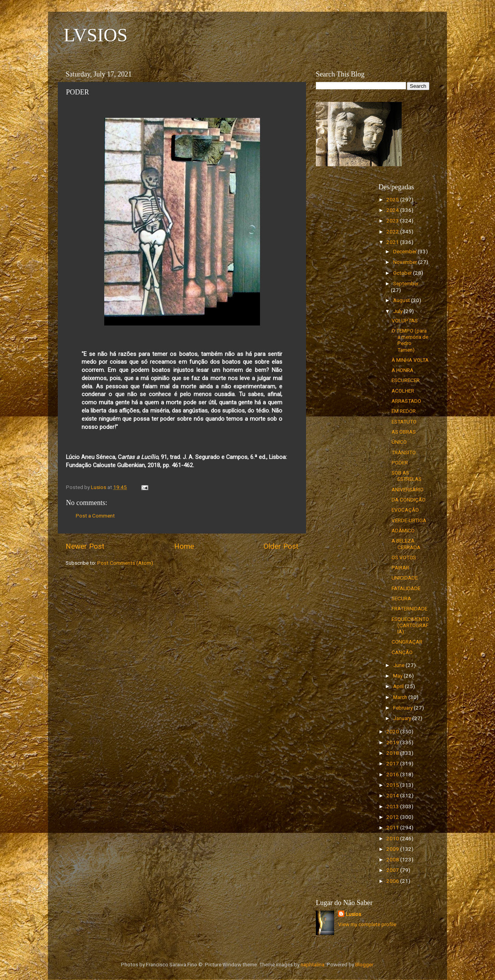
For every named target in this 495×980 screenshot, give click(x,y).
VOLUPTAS (405, 320)
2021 (393, 242)
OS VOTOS (404, 557)
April (399, 686)
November (406, 262)
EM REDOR (404, 411)
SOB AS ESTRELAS (407, 476)
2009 (393, 849)
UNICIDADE (405, 578)
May (398, 676)
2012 (393, 817)
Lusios (353, 914)
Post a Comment (95, 516)
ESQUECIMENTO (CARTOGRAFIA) (410, 625)
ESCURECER (406, 380)
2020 (393, 731)
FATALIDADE (406, 588)
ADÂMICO (403, 530)
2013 (393, 806)
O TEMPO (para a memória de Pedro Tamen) (410, 340)
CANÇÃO (402, 652)
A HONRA (402, 370)
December (405, 251)
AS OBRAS (404, 432)
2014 (393, 795)
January (403, 718)
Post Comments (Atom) (125, 563)
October (403, 273)
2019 (393, 742)
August (402, 300)
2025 (393, 199)
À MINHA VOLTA (410, 360)
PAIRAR (400, 567)
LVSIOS (96, 35)
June (399, 665)
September (406, 283)
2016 (393, 774)
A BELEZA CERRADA (406, 544)
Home (184, 546)
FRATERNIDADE (410, 608)
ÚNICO (399, 442)
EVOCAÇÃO (405, 510)
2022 (393, 231)
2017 (393, 763)
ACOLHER (403, 391)
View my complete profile (367, 924)
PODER (400, 462)
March (401, 697)
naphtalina (312, 964)
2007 (393, 870)
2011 (393, 827)
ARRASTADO (406, 401)
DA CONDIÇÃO (409, 500)
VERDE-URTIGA (409, 520)
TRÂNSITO (404, 452)
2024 (393, 210)
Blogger (364, 964)
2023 (393, 221)
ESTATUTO (404, 422)
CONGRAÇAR (407, 642)
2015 (393, 785)
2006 (393, 881)
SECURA (401, 598)
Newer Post (85, 546)
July (398, 311)
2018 (393, 753)
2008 (393, 859)
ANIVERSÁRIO (408, 489)
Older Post (281, 546)
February (403, 708)
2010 (393, 838)
